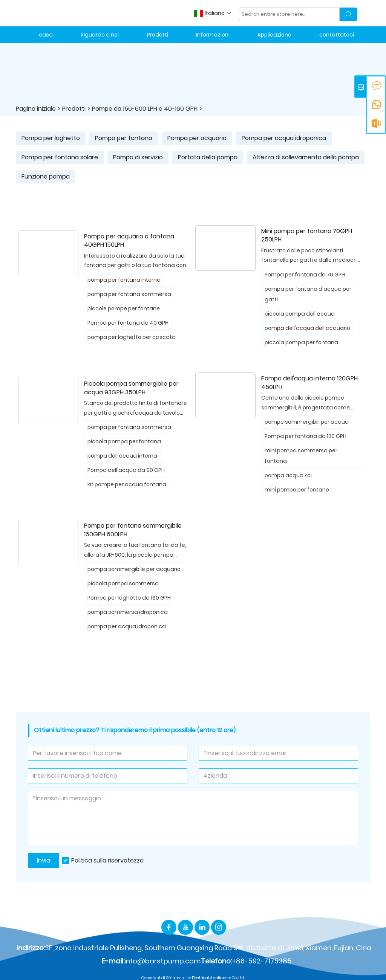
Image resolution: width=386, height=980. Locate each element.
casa (46, 35)
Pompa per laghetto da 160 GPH (129, 598)
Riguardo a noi (100, 35)
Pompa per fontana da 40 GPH (128, 323)
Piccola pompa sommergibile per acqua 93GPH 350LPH (131, 388)
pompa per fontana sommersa (129, 294)
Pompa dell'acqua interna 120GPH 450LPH (309, 383)
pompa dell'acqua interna (122, 456)
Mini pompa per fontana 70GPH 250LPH (307, 236)
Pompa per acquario (197, 138)
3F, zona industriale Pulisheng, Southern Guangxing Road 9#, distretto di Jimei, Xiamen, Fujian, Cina (208, 948)
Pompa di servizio (138, 157)
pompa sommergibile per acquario (134, 569)
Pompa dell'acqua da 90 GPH (126, 470)
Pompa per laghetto (51, 138)
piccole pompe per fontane (124, 308)
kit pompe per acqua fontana (127, 484)
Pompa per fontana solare (60, 157)
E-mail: (113, 961)
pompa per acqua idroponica (127, 626)
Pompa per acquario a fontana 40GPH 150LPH (129, 241)
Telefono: (216, 961)
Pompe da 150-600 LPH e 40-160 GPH (145, 109)
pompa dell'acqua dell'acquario (307, 328)
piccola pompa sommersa (123, 583)
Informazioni (213, 35)
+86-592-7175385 (262, 961)
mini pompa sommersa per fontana (301, 456)
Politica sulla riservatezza (107, 860)
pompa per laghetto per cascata (132, 337)
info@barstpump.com (163, 961)
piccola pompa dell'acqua (300, 314)
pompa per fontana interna (124, 280)
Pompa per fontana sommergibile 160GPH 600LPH (133, 530)
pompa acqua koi (288, 475)
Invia (44, 860)
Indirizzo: (31, 948)
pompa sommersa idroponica (128, 612)
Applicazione (274, 35)
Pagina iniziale (36, 109)
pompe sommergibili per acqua (307, 422)
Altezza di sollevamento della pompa (306, 157)
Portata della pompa (208, 157)
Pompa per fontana (124, 138)
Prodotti (158, 35)
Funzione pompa (46, 176)
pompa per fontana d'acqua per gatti (308, 294)
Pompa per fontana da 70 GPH (305, 275)
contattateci (337, 35)
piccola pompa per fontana (301, 342)
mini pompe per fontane (297, 490)
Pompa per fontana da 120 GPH (306, 436)
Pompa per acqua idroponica (284, 138)
